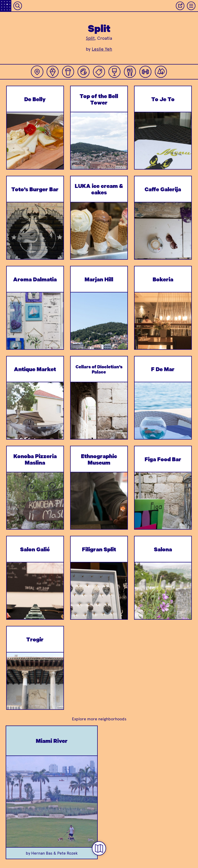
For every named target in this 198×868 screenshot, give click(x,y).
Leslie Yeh (102, 49)
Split (90, 38)
